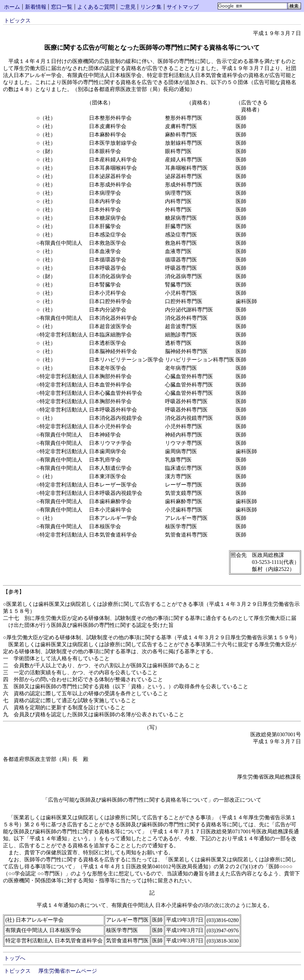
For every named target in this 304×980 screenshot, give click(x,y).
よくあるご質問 (96, 7)
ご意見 (128, 7)
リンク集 (151, 7)
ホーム (12, 7)
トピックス (17, 21)
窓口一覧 (62, 7)
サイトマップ (183, 7)
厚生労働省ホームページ (68, 971)
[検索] (252, 6)
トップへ (15, 958)
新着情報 (36, 7)
